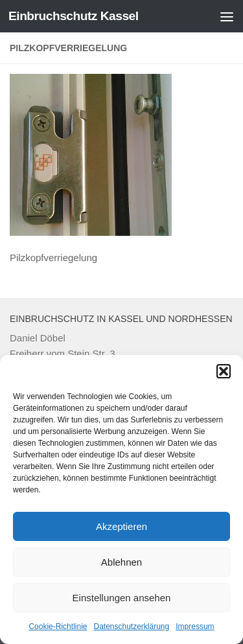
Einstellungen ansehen (122, 598)
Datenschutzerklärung (131, 627)
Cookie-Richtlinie (58, 627)
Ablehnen (121, 562)
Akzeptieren (121, 526)
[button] (224, 371)
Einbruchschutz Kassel (74, 16)
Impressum (195, 627)
